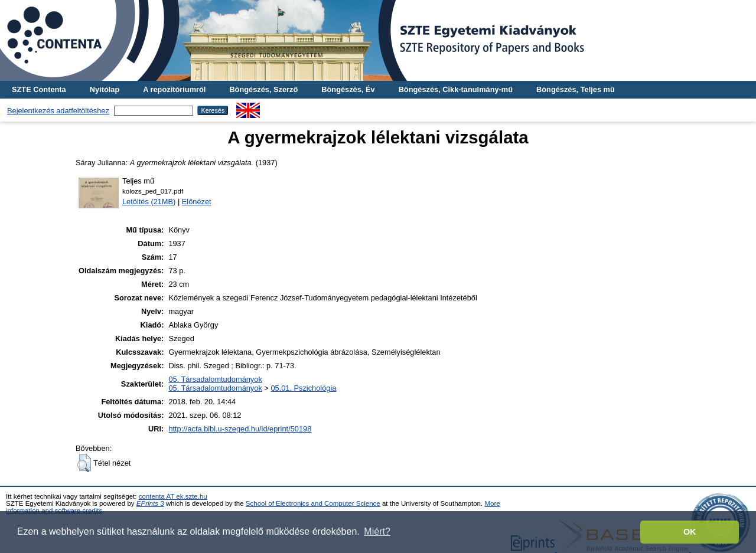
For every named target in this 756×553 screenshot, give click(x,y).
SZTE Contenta (39, 89)
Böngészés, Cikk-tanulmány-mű (456, 89)
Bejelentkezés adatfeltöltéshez (58, 111)
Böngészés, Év (348, 89)
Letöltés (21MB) (149, 202)
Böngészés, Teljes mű (576, 89)
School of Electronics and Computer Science (313, 503)
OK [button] (690, 532)
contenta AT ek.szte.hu (173, 496)
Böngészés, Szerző (263, 89)
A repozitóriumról (174, 89)
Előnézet (197, 202)
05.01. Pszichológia (303, 388)
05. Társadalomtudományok (215, 379)
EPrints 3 (150, 503)
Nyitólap (105, 89)
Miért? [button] (377, 531)
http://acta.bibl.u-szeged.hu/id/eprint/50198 (240, 429)
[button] (84, 463)
